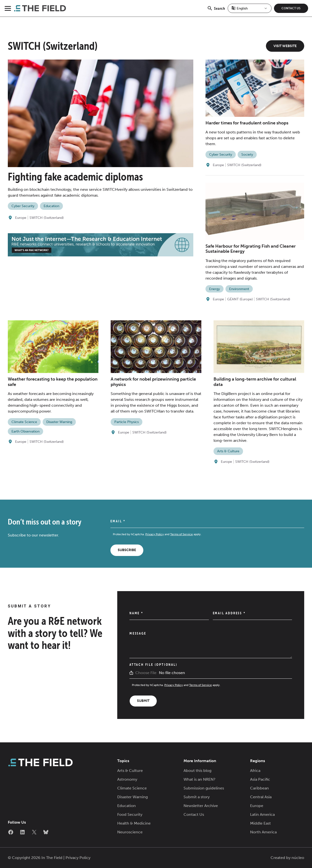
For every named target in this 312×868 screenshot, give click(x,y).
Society (247, 155)
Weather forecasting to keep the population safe (53, 382)
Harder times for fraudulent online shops (247, 123)
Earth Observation (25, 431)
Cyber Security (23, 206)
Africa (255, 771)
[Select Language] (250, 8)
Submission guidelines (204, 788)
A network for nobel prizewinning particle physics (153, 382)
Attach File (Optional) (153, 665)
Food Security (130, 814)
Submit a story (197, 797)
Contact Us (291, 8)
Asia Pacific (260, 779)
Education (51, 206)
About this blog (197, 771)
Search (216, 11)
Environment (239, 289)
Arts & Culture (228, 451)
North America (263, 832)
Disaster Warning (59, 422)
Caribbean (259, 788)
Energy (214, 289)
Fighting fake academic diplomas (75, 177)
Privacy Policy (155, 534)
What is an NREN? (200, 779)
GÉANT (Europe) (240, 299)
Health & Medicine (134, 823)
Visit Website (285, 46)
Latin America (262, 814)
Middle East (260, 823)
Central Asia (261, 797)
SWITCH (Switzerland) (47, 218)
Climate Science (24, 422)
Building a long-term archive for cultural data (255, 382)
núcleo (298, 858)
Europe (21, 218)
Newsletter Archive (201, 806)
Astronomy (127, 779)
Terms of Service (181, 534)
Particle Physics (127, 422)
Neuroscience (130, 832)
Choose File (146, 673)
